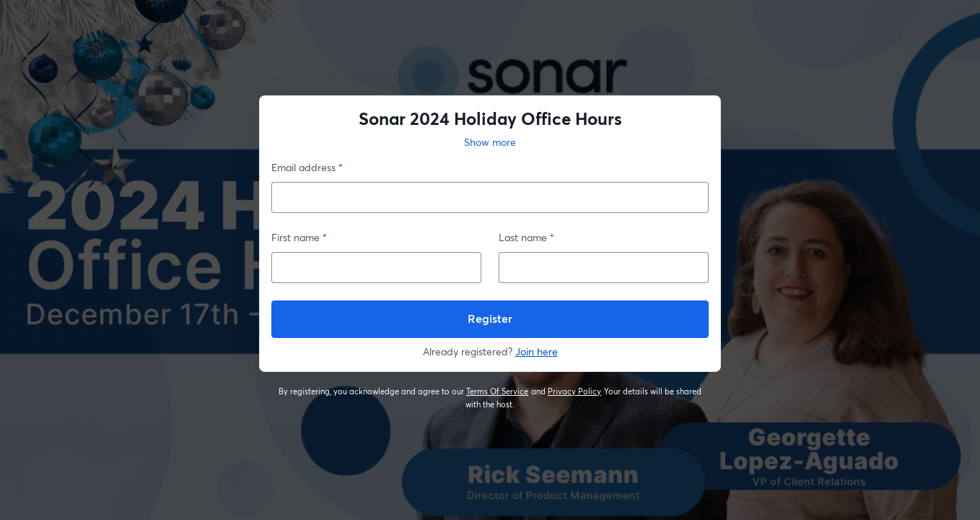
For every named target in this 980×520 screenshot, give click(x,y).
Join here (537, 351)
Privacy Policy (575, 391)
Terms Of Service (498, 391)
